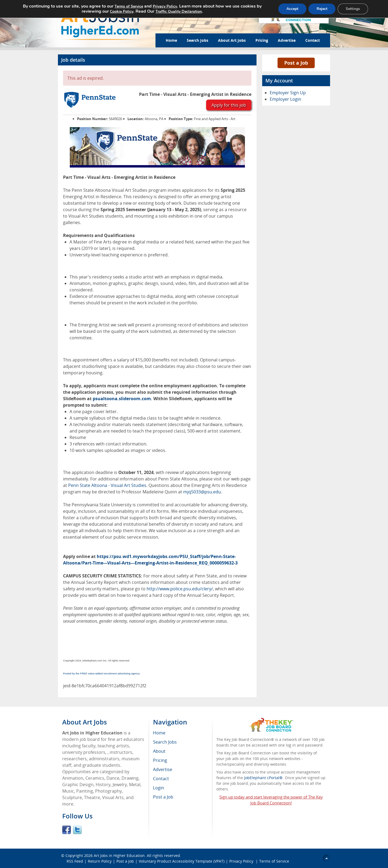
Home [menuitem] (159, 733)
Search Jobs (198, 40)
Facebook (67, 830)
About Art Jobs (232, 40)
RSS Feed (75, 861)
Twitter (77, 830)
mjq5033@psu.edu (202, 492)
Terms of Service (274, 861)
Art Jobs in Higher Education (119, 855)
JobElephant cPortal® (263, 778)
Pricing (262, 40)
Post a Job (296, 63)
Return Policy (100, 861)
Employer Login (285, 99)
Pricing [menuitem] (160, 760)
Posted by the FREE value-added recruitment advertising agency (101, 673)
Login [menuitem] (159, 788)
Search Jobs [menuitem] (165, 742)
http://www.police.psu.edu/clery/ (180, 589)
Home (171, 40)
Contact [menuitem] (161, 779)
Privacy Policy (242, 861)
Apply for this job (229, 105)
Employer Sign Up (288, 93)
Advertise (287, 40)
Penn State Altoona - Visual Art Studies (107, 485)
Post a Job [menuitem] (163, 797)
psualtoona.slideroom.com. (122, 399)
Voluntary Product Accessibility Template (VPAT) (182, 861)
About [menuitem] (159, 751)
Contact (313, 40)
